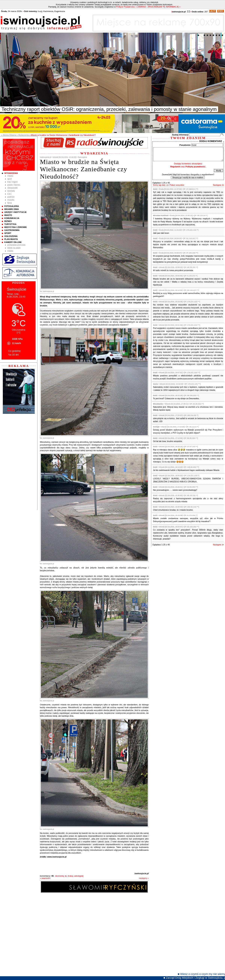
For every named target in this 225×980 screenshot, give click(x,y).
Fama (10, 203)
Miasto (10, 176)
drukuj (70, 876)
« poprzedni (45, 878)
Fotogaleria (12, 206)
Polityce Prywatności (125, 7)
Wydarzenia (11, 173)
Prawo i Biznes (14, 185)
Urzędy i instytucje (15, 212)
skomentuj (60, 876)
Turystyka (10, 224)
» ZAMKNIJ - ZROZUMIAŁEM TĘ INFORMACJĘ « (158, 7)
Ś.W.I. (10, 194)
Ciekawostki (12, 188)
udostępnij (79, 876)
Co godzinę (14, 351)
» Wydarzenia (23, 135)
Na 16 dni (13, 355)
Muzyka (11, 200)
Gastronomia (12, 230)
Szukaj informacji (180, 135)
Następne (217, 185)
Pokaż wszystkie (177, 185)
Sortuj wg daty (159, 185)
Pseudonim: (185, 145)
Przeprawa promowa (16, 245)
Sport (10, 179)
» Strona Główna (9, 135)
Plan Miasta (11, 239)
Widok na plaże (14, 248)
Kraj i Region (12, 182)
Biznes (8, 221)
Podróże (11, 197)
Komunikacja (12, 218)
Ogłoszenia (11, 236)
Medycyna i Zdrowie (16, 227)
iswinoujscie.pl (142, 873)
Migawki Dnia (12, 209)
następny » (144, 878)
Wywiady (11, 191)
